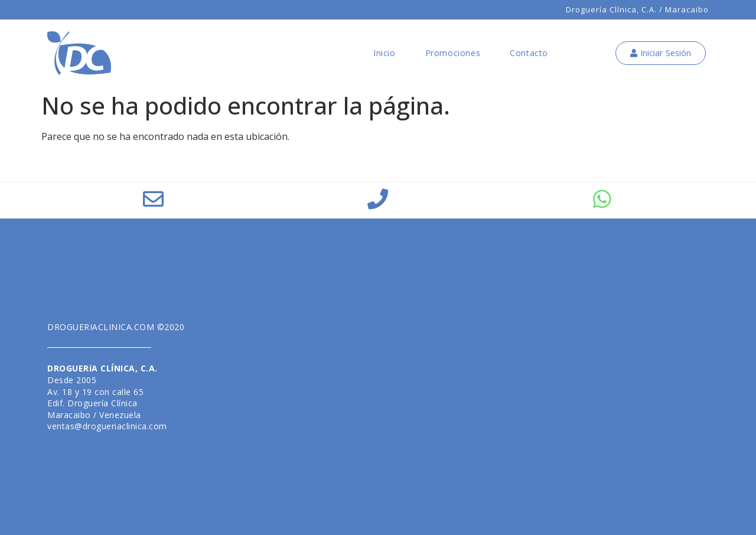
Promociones (453, 53)
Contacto (529, 53)
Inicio (384, 53)
